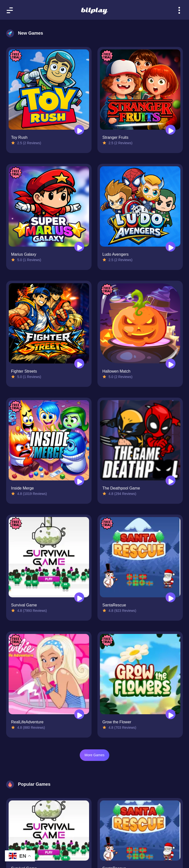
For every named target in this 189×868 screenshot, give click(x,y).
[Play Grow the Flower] (171, 714)
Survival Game (24, 605)
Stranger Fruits (115, 137)
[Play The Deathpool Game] (171, 480)
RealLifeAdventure (27, 722)
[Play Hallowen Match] (171, 364)
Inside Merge (23, 488)
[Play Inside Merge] (79, 480)
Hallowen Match (116, 371)
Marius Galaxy (24, 254)
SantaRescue (114, 605)
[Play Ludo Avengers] (171, 247)
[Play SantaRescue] (171, 597)
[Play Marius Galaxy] (79, 247)
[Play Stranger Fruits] (171, 130)
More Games (95, 755)
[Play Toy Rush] (79, 130)
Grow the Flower (117, 722)
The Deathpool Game (121, 488)
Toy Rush (19, 137)
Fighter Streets (24, 371)
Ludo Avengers (115, 254)
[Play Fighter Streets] (79, 364)
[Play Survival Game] (79, 597)
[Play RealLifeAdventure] (79, 714)
